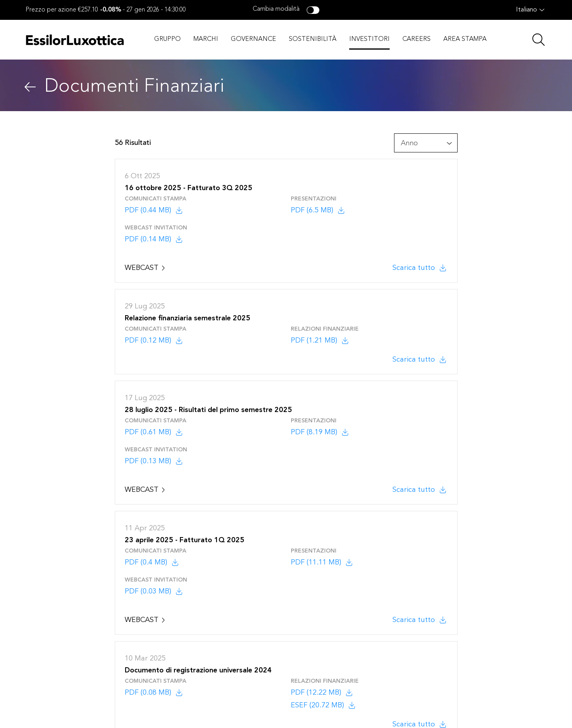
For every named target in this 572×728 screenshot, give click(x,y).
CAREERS (416, 39)
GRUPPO (167, 39)
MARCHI (206, 39)
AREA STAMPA (465, 39)
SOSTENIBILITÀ (313, 39)
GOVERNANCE (253, 39)
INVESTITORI (369, 39)
